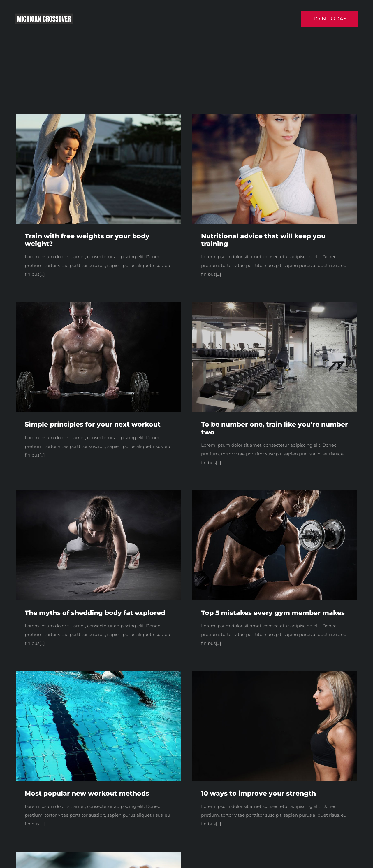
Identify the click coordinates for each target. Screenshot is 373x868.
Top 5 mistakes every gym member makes (273, 613)
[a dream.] (275, 116)
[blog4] (275, 304)
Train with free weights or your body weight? (87, 240)
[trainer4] (98, 304)
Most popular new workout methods (87, 793)
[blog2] (275, 673)
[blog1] (98, 116)
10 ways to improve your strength (258, 793)
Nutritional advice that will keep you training (263, 240)
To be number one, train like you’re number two (275, 428)
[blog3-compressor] (98, 673)
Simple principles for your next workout (93, 424)
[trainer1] (98, 493)
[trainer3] (275, 493)
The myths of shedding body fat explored (95, 613)
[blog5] (98, 854)
